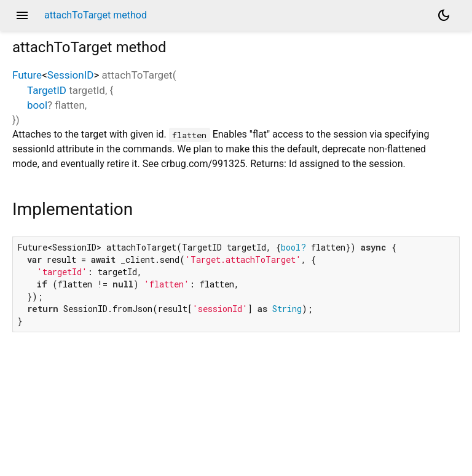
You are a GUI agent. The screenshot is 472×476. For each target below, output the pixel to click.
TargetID (47, 90)
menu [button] (22, 15)
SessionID (71, 75)
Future (27, 75)
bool (37, 105)
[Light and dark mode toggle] (444, 15)
